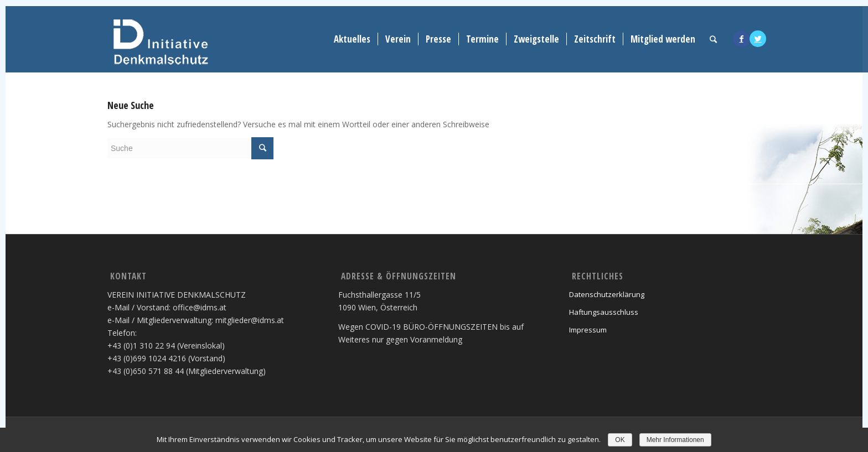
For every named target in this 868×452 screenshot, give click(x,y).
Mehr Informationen (675, 440)
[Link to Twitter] (758, 39)
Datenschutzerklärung (607, 294)
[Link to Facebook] (741, 39)
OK (620, 440)
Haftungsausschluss (604, 312)
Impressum (588, 330)
